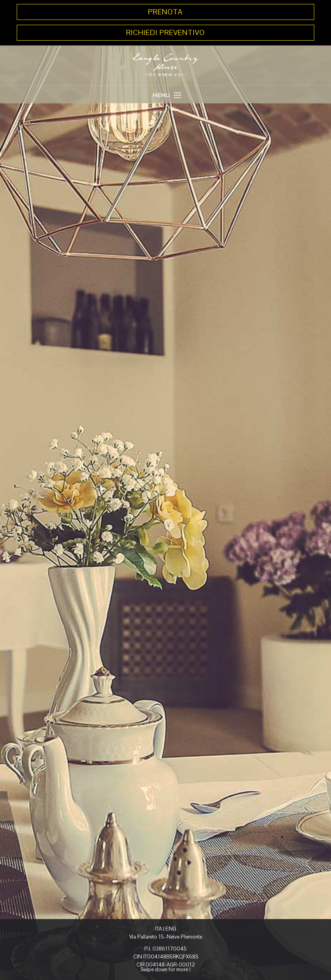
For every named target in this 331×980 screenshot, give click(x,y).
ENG (171, 929)
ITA (159, 929)
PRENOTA (165, 12)
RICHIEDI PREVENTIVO (165, 32)
